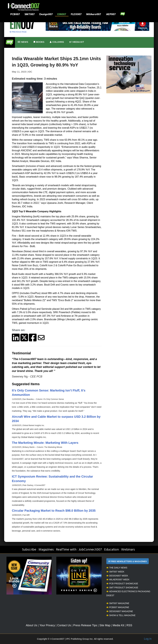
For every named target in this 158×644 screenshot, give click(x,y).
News (23, 42)
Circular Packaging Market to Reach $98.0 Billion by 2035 (54, 511)
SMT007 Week (115, 572)
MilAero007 (94, 15)
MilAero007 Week (118, 580)
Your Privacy (47, 625)
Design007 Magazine (120, 611)
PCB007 (15, 15)
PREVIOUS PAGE (18, 32)
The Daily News (117, 568)
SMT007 (30, 15)
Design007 (46, 15)
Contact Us (64, 625)
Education (111, 550)
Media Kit (118, 625)
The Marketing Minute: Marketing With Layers (45, 443)
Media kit (77, 42)
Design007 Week (117, 576)
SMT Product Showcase (122, 588)
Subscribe (29, 550)
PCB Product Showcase (122, 584)
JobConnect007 (90, 550)
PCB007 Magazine (118, 607)
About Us (31, 625)
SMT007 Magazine (118, 603)
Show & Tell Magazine (121, 615)
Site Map (105, 625)
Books (39, 42)
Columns (57, 42)
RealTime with (66, 550)
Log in (148, 639)
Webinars (128, 550)
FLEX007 (76, 15)
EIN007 (62, 15)
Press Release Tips (85, 625)
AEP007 (111, 15)
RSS (129, 625)
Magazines (46, 550)
